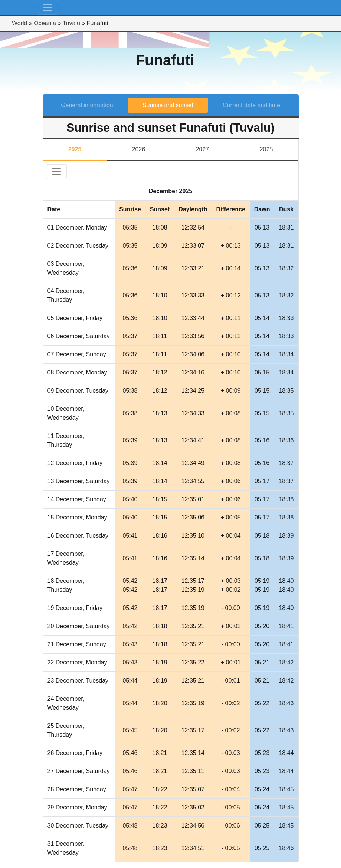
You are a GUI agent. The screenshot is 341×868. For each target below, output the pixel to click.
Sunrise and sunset (168, 105)
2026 (139, 149)
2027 (203, 149)
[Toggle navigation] (47, 7)
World (20, 23)
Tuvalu (71, 23)
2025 (75, 149)
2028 (266, 149)
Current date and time (251, 105)
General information (87, 105)
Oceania (45, 23)
